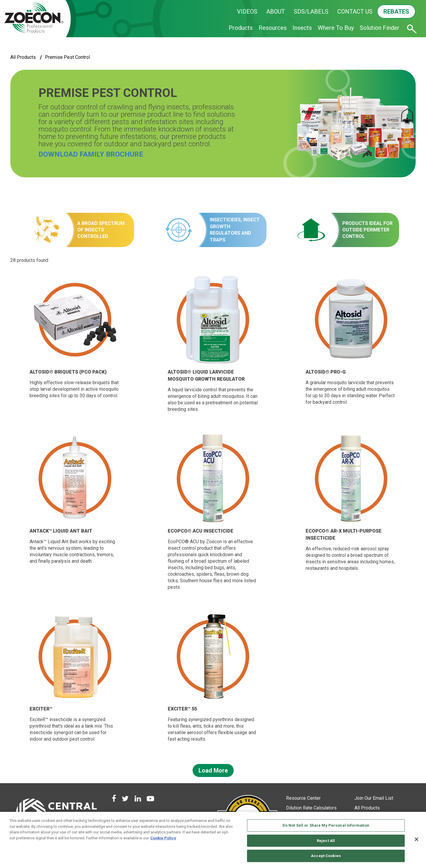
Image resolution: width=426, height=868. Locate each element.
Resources (273, 28)
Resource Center (303, 798)
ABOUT (276, 12)
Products (241, 28)
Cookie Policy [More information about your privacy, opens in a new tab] (163, 838)
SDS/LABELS (311, 12)
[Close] (417, 839)
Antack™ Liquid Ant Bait (61, 531)
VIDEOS (247, 12)
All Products (23, 57)
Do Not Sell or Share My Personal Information (326, 825)
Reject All (326, 841)
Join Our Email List (374, 798)
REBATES (396, 12)
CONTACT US (355, 12)
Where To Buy (336, 28)
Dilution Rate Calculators (311, 808)
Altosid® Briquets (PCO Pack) (68, 372)
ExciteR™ (41, 709)
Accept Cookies (326, 856)
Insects (302, 28)
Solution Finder (380, 28)
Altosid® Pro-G (326, 372)
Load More (213, 770)
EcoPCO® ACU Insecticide (201, 531)
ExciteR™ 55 (182, 709)
